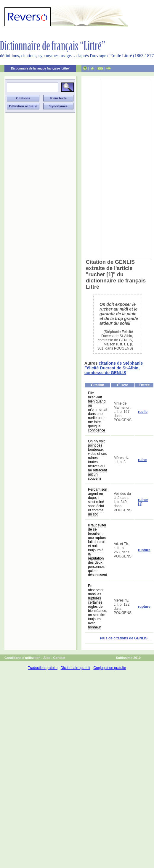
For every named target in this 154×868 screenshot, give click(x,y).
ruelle (143, 412)
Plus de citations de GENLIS (124, 638)
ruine (142, 460)
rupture (144, 550)
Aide (47, 658)
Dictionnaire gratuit (76, 668)
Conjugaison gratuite (110, 668)
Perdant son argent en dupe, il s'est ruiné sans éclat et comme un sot (98, 502)
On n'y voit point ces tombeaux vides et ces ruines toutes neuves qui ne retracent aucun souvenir (97, 460)
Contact (59, 658)
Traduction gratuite (43, 668)
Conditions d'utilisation (23, 658)
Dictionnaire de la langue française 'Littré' (40, 68)
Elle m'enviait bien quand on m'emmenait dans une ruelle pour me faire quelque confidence (98, 412)
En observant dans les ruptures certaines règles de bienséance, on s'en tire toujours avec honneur (98, 607)
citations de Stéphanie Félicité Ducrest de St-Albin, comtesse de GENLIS (114, 368)
